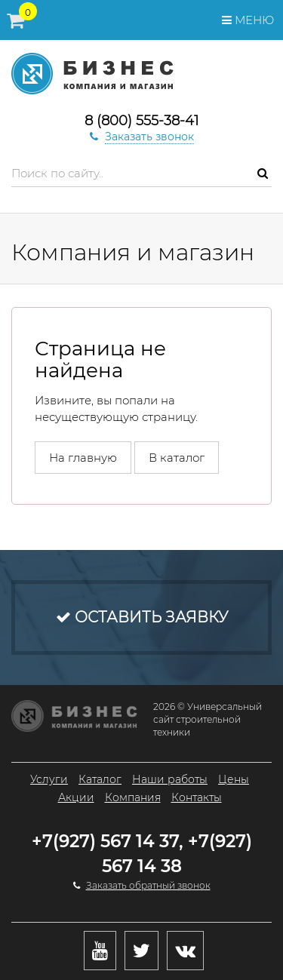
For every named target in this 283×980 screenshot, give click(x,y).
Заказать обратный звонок (148, 885)
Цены (234, 779)
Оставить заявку (142, 617)
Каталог (100, 779)
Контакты (197, 797)
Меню (248, 20)
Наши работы (170, 779)
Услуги (49, 779)
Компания (133, 797)
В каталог (177, 458)
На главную (83, 458)
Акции (76, 797)
